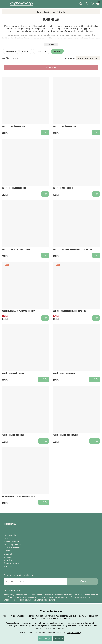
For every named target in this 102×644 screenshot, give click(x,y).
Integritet (8, 554)
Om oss (7, 538)
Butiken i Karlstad (12, 541)
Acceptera (58, 639)
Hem (39, 12)
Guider (7, 551)
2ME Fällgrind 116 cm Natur (64, 374)
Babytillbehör (50, 12)
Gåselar (26, 51)
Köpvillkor (8, 560)
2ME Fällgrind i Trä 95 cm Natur (65, 435)
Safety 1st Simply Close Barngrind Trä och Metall (73, 250)
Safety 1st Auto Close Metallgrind (16, 250)
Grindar (62, 12)
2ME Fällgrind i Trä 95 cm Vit (13, 435)
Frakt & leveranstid (12, 548)
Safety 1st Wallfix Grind (63, 188)
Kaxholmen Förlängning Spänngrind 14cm (18, 311)
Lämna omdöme (11, 535)
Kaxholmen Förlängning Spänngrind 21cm (18, 497)
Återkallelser (9, 566)
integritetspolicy (74, 633)
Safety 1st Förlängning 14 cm (65, 127)
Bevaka (44, 379)
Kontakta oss (9, 557)
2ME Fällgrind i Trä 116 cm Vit (14, 374)
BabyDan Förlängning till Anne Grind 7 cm (69, 311)
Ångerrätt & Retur (12, 563)
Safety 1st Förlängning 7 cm (13, 127)
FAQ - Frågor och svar (13, 545)
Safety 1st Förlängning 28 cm (14, 188)
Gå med (83, 582)
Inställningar (45, 639)
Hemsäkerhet (42, 51)
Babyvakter (11, 51)
